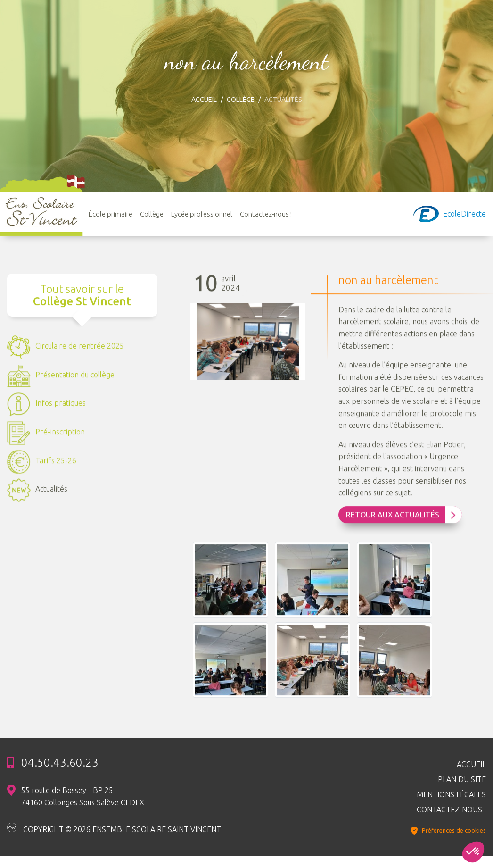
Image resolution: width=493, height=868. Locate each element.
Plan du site (462, 779)
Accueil (204, 100)
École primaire (111, 214)
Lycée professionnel (202, 214)
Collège (241, 100)
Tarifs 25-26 (42, 463)
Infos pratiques (46, 405)
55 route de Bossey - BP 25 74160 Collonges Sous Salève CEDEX (83, 796)
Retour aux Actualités (401, 516)
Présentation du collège (61, 377)
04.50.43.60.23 (60, 763)
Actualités (37, 491)
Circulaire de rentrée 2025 (66, 348)
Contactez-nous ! (266, 214)
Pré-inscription (46, 434)
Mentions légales (451, 794)
